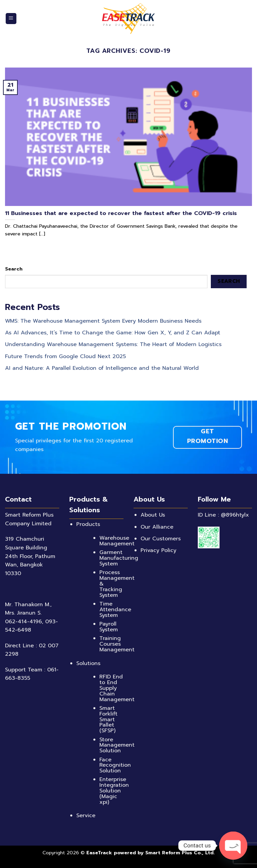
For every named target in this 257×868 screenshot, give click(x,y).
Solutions (88, 663)
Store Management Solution (117, 745)
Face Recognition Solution (115, 765)
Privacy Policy (158, 550)
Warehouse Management (117, 541)
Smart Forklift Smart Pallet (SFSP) (108, 719)
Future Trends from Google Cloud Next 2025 (65, 356)
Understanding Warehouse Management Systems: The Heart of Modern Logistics (113, 344)
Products (88, 524)
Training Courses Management (117, 644)
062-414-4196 (23, 622)
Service (86, 816)
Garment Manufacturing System (119, 558)
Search (14, 269)
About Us (153, 515)
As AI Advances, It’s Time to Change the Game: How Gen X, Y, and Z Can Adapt (113, 333)
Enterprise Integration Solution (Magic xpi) (114, 791)
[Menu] (11, 19)
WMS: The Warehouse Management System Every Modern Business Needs (103, 321)
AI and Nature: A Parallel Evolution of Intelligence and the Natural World (102, 368)
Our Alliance (157, 527)
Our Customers (161, 539)
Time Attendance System (115, 610)
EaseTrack (99, 853)
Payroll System (109, 627)
